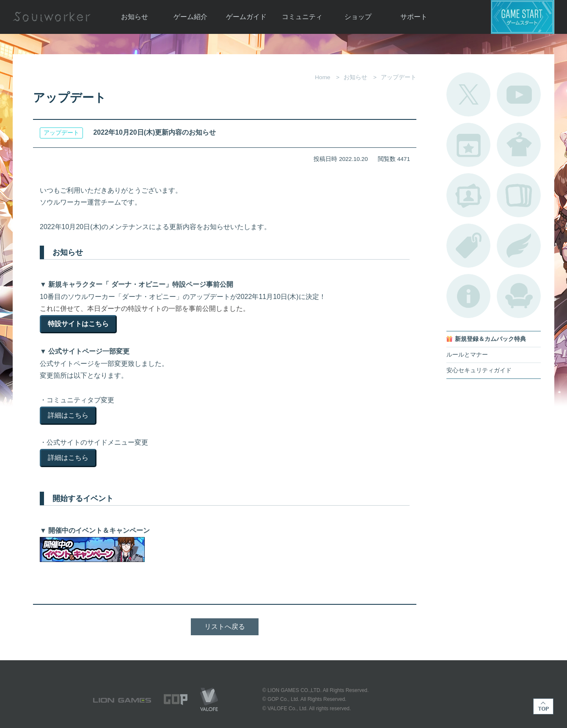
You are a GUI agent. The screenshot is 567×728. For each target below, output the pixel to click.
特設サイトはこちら (78, 324)
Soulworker (52, 17)
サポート (414, 17)
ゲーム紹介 (190, 17)
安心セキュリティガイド (479, 370)
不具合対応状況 (468, 296)
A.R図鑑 (519, 195)
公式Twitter (468, 94)
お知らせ (135, 17)
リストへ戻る (225, 627)
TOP (543, 706)
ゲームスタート (523, 17)
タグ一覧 (468, 246)
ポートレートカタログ (468, 195)
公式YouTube (519, 94)
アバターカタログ (519, 145)
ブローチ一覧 (519, 246)
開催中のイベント (468, 145)
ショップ (358, 17)
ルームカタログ (519, 296)
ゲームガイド (246, 17)
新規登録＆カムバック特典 (490, 339)
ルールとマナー (467, 355)
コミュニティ (302, 17)
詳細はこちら (68, 415)
